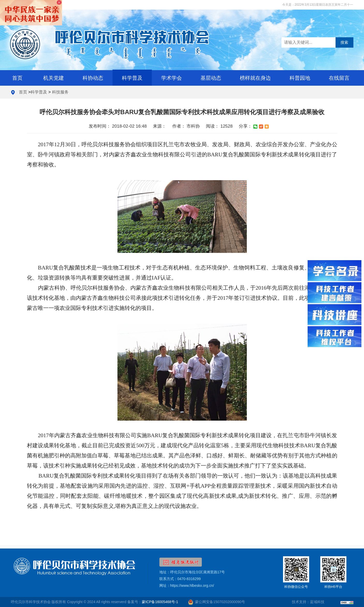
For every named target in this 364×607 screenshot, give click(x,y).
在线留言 (339, 78)
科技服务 (60, 92)
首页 (17, 78)
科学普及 (132, 78)
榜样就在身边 (255, 78)
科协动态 (93, 78)
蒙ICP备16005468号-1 (160, 602)
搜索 (344, 42)
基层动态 (211, 78)
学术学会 (172, 78)
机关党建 (54, 78)
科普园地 (300, 78)
